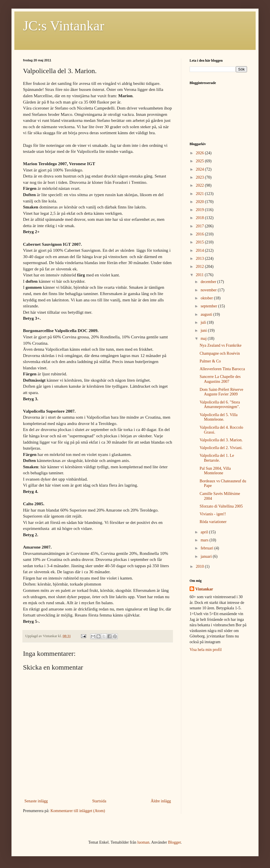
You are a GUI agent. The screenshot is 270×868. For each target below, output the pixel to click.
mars (205, 540)
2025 (200, 161)
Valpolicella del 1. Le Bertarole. (217, 458)
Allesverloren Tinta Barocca (222, 369)
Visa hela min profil (206, 650)
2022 (200, 185)
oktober (207, 298)
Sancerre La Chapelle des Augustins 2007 (220, 379)
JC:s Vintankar (64, 26)
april (205, 532)
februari (207, 548)
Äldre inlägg (161, 801)
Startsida (99, 801)
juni (204, 330)
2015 (200, 242)
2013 (200, 259)
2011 (200, 275)
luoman (143, 842)
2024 (200, 169)
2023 (200, 177)
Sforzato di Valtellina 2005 (221, 506)
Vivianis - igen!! (213, 514)
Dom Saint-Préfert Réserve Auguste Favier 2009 (221, 392)
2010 (200, 566)
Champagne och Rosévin (220, 353)
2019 (200, 210)
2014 (200, 250)
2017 (200, 226)
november (209, 290)
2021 (200, 194)
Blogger (174, 842)
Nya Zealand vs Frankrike (221, 345)
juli (204, 322)
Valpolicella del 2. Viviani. (221, 448)
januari (207, 556)
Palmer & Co (210, 361)
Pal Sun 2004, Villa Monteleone (215, 471)
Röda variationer (213, 522)
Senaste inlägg (36, 801)
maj (204, 339)
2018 (200, 218)
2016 (200, 234)
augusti (207, 314)
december (209, 282)
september (209, 306)
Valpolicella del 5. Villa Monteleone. (219, 417)
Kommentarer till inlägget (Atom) (78, 811)
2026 (200, 153)
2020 (200, 202)
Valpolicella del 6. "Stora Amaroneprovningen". (220, 405)
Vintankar (204, 589)
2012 (200, 267)
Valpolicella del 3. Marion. (221, 440)
